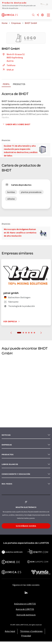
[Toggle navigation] (49, 15)
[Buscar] (33, 15)
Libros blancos (10, 464)
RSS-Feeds (7, 484)
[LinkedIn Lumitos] (26, 593)
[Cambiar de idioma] (42, 15)
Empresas (7, 445)
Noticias (6, 435)
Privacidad (26, 636)
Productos (19, 84)
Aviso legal (10, 631)
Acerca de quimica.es (26, 615)
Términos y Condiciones (31, 631)
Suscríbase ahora (26, 526)
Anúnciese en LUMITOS (25, 604)
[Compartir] (38, 15)
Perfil (6, 84)
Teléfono (9, 65)
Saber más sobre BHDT (16, 124)
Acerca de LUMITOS (25, 609)
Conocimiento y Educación (16, 474)
